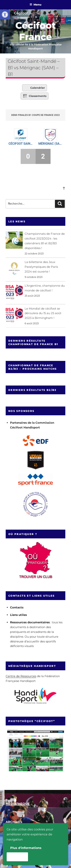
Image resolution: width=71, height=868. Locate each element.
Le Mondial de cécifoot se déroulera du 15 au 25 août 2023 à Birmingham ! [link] (43, 313)
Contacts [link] (17, 607)
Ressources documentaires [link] (30, 622)
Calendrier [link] (35, 88)
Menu (35, 5)
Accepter (17, 857)
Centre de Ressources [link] (21, 676)
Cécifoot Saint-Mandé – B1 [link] (21, 144)
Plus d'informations (26, 848)
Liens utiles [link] (18, 615)
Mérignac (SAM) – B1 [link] (51, 144)
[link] (5, 15)
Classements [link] (35, 96)
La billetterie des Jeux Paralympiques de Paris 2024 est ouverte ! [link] (41, 267)
